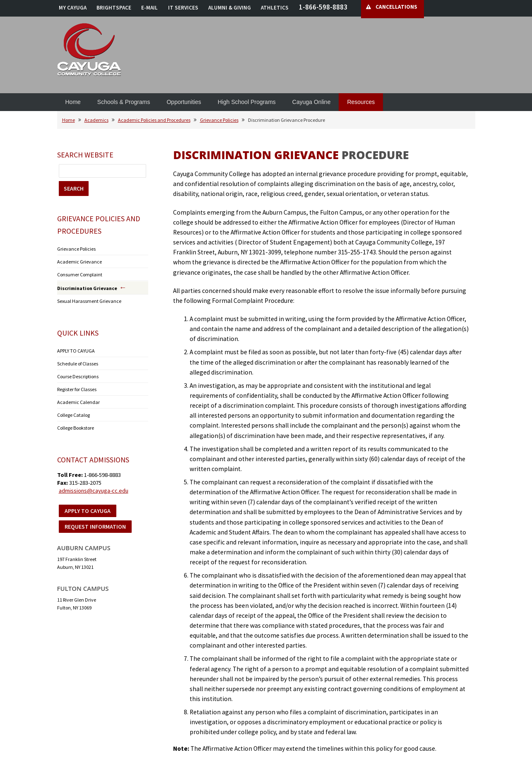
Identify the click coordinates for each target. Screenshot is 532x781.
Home (73, 102)
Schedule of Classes (78, 364)
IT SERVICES (183, 8)
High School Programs (247, 102)
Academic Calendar (78, 402)
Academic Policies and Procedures (154, 120)
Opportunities (184, 102)
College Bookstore (76, 428)
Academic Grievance (79, 262)
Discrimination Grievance (87, 288)
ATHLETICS (275, 8)
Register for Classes (77, 389)
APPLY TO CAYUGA (76, 351)
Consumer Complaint (80, 274)
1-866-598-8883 (323, 7)
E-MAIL (149, 8)
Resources (361, 102)
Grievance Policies (219, 120)
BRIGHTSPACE (114, 8)
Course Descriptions (78, 376)
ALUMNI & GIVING (230, 8)
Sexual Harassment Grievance (89, 301)
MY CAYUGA (73, 8)
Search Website (85, 155)
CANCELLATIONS (396, 7)
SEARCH (74, 189)
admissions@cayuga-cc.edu (94, 491)
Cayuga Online (312, 102)
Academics (96, 120)
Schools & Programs (124, 102)
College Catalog (73, 415)
